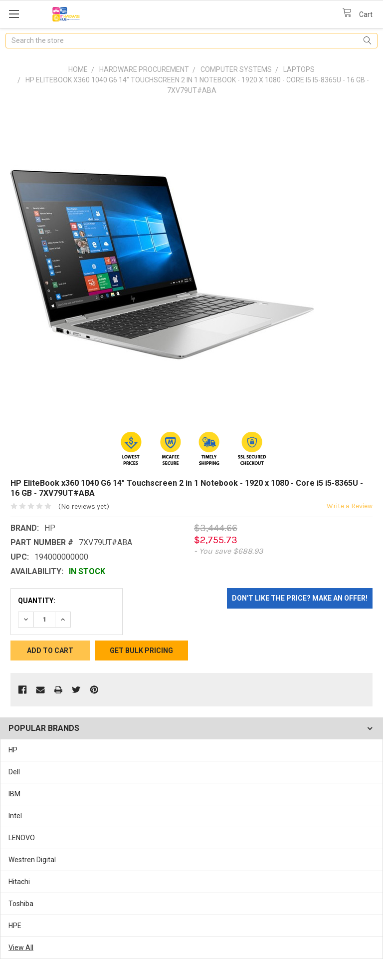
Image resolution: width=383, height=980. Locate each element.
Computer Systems (236, 69)
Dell (14, 772)
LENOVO (22, 838)
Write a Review (350, 506)
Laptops (299, 69)
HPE (15, 926)
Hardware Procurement (144, 69)
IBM (14, 794)
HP (13, 750)
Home (78, 69)
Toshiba (21, 904)
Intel (15, 816)
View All (21, 948)
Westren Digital (32, 860)
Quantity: (37, 601)
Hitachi (19, 882)
